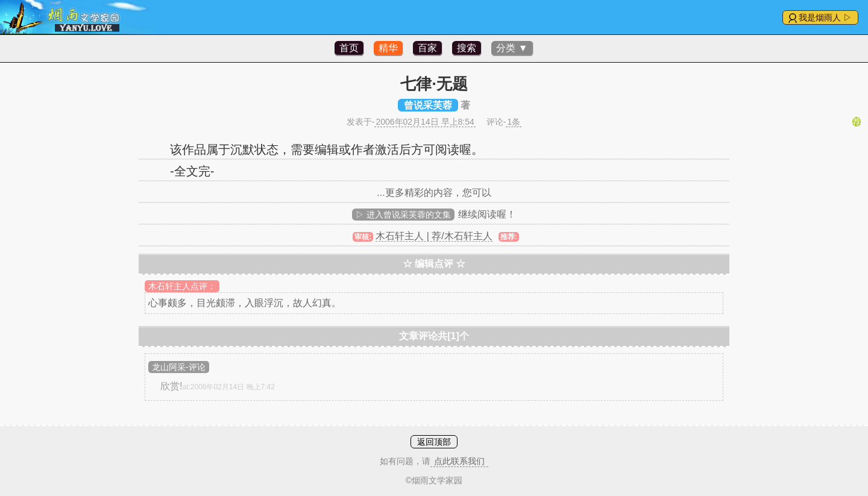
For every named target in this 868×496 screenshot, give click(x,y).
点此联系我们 (459, 461)
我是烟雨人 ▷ (825, 17)
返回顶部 (434, 442)
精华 (388, 48)
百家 (427, 48)
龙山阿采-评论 (179, 367)
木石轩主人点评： (182, 286)
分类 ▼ (512, 48)
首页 (349, 48)
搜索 (467, 48)
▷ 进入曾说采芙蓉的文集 (403, 215)
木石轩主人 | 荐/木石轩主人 (434, 236)
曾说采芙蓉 (428, 105)
